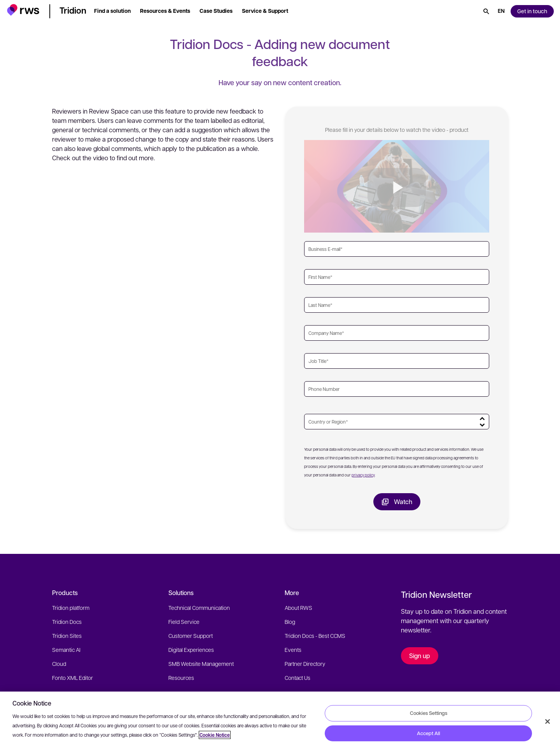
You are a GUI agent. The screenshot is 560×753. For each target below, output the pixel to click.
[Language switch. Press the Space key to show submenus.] (501, 11)
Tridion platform (71, 608)
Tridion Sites (67, 636)
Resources (181, 678)
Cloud (59, 664)
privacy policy (363, 475)
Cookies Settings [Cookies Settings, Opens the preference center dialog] (429, 713)
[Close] (548, 721)
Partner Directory (305, 664)
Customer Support (191, 636)
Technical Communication (199, 608)
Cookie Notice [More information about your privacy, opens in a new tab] (215, 735)
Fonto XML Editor (73, 678)
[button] (23, 10)
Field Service (184, 622)
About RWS (298, 608)
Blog (290, 622)
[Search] (486, 11)
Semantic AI (66, 650)
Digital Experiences (191, 650)
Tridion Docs (67, 622)
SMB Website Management (201, 664)
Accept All (429, 733)
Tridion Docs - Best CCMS (315, 636)
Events (293, 650)
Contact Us (297, 678)
